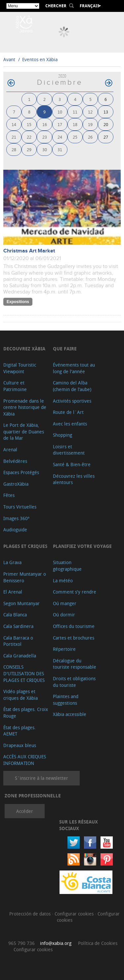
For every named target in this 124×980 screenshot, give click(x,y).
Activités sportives (72, 401)
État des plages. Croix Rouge (26, 713)
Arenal (10, 449)
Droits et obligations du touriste (74, 682)
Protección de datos (31, 914)
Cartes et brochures (74, 638)
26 (90, 137)
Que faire (65, 349)
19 (90, 124)
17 (60, 124)
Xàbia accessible (70, 714)
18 (75, 124)
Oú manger (65, 603)
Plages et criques (25, 546)
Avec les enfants (70, 424)
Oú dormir (64, 615)
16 (45, 124)
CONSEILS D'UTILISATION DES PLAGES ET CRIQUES (24, 673)
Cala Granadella (20, 656)
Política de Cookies (98, 943)
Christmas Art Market (29, 251)
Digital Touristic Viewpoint (20, 368)
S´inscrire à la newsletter (41, 778)
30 (45, 149)
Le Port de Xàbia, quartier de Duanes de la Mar (24, 431)
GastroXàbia (16, 484)
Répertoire (64, 649)
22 (29, 137)
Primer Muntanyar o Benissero (25, 577)
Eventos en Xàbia (40, 59)
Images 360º (16, 518)
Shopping (62, 435)
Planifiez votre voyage (82, 546)
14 (14, 124)
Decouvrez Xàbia (24, 349)
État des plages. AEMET (20, 731)
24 (60, 137)
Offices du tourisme (74, 626)
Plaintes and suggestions (66, 700)
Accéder (25, 811)
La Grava (12, 562)
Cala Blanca (15, 615)
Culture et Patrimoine (15, 386)
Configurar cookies (75, 914)
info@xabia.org (56, 943)
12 (90, 112)
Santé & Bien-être (72, 464)
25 (75, 137)
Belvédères (15, 461)
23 (45, 137)
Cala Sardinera (18, 626)
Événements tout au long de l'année (74, 368)
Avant (9, 59)
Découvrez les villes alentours (74, 479)
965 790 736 (21, 943)
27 (106, 137)
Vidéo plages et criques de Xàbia (21, 695)
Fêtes (9, 495)
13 (106, 112)
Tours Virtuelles (20, 507)
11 (75, 112)
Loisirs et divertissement (69, 450)
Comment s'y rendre (75, 592)
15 (29, 124)
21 (14, 137)
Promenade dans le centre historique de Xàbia (25, 407)
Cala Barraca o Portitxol (18, 641)
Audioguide (15, 530)
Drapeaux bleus (20, 745)
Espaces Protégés (21, 472)
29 (29, 149)
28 (14, 149)
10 (60, 112)
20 (106, 124)
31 (60, 149)
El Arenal (13, 592)
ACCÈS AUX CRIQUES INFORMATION (25, 760)
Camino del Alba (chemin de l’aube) (72, 386)
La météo (63, 580)
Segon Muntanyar (21, 603)
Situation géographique (67, 566)
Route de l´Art (68, 412)
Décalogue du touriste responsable (75, 664)
